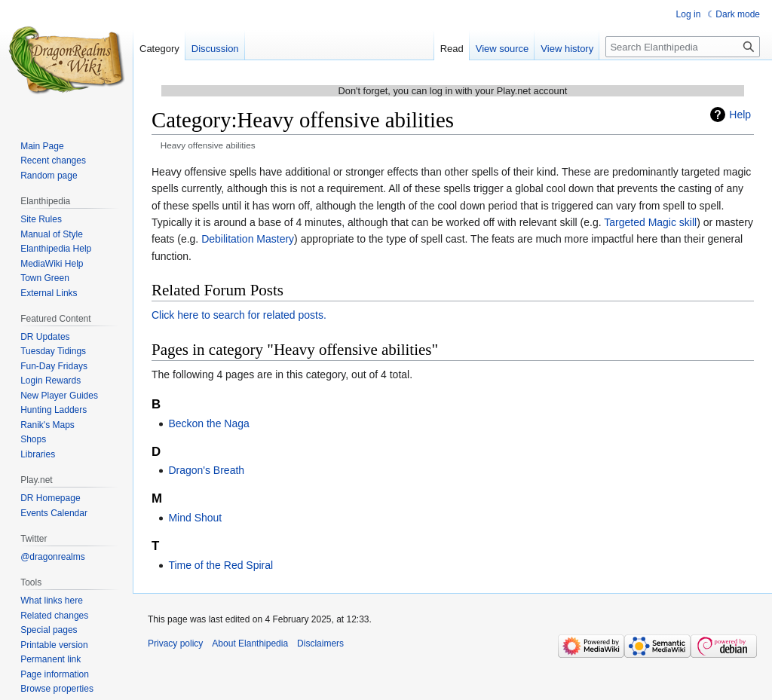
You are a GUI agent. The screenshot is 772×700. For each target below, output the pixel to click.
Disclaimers (320, 643)
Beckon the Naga (208, 423)
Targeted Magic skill (650, 222)
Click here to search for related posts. (239, 315)
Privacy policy (175, 643)
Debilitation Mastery (248, 239)
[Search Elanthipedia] (683, 47)
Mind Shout (195, 518)
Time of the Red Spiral (221, 565)
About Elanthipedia (250, 643)
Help (740, 115)
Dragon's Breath (206, 470)
